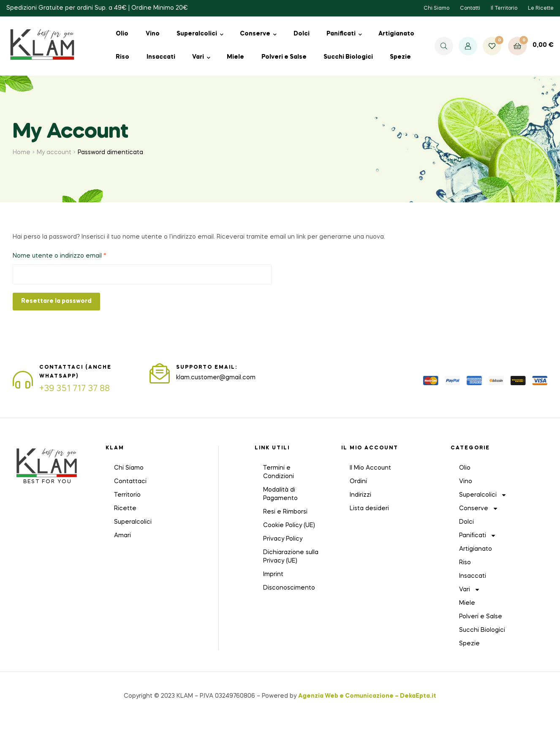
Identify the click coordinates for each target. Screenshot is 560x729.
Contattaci (130, 481)
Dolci (302, 34)
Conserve (255, 34)
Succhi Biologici (348, 57)
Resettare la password (56, 301)
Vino (153, 34)
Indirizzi (360, 495)
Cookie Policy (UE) (289, 525)
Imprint (273, 574)
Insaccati (161, 57)
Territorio (127, 495)
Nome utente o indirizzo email (73, 255)
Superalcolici (197, 34)
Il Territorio (504, 8)
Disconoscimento (289, 588)
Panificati (341, 34)
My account (54, 152)
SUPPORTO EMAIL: (207, 367)
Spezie (400, 57)
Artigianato (396, 34)
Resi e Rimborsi (285, 512)
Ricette (125, 509)
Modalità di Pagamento (280, 494)
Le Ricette (541, 8)
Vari (198, 57)
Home (22, 152)
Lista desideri (369, 509)
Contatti (470, 8)
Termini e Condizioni (279, 472)
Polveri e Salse (284, 57)
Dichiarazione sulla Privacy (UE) (291, 557)
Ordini (358, 481)
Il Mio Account (370, 468)
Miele (235, 57)
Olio (122, 34)
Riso (122, 57)
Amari (122, 536)
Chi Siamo (436, 8)
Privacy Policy (283, 539)
